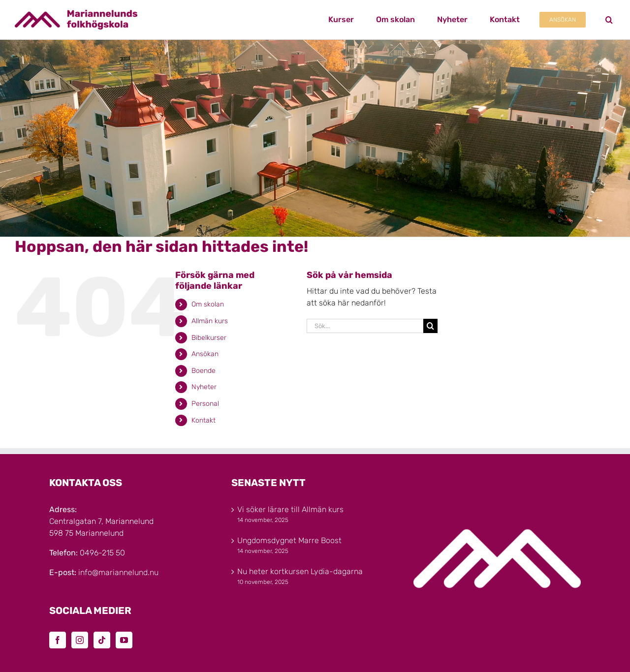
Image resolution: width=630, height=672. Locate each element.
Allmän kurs (210, 321)
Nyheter (204, 387)
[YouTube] (124, 640)
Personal (205, 404)
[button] (609, 20)
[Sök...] (365, 326)
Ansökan (205, 354)
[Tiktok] (102, 640)
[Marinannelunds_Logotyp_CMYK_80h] (76, 14)
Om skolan (208, 304)
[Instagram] (80, 640)
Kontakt (204, 420)
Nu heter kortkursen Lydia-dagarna (300, 571)
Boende (204, 371)
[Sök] (430, 326)
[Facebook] (58, 640)
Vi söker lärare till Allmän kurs (290, 509)
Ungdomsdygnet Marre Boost (289, 540)
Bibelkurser (209, 338)
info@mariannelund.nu (118, 572)
